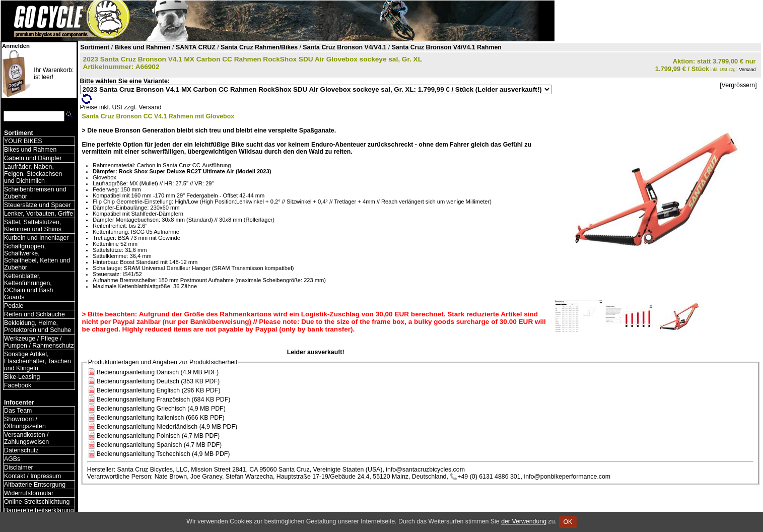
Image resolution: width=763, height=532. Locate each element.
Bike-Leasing (22, 377)
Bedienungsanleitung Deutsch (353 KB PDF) (158, 381)
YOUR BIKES (23, 141)
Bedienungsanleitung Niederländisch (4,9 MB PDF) (167, 427)
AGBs (12, 459)
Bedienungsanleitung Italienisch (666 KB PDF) (161, 418)
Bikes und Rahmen (30, 150)
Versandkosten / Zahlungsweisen (26, 438)
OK (568, 522)
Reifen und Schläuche (34, 314)
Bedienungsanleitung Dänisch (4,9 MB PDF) (158, 372)
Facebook (18, 385)
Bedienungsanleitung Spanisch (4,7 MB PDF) (159, 445)
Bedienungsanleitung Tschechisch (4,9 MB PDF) (163, 454)
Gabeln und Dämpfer (33, 158)
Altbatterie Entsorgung (35, 485)
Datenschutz (21, 450)
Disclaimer (19, 468)
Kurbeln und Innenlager (36, 238)
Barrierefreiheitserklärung (39, 510)
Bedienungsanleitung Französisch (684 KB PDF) (164, 400)
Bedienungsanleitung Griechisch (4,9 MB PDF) (161, 409)
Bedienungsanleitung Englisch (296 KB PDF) (159, 390)
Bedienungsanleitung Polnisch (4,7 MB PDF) (158, 436)
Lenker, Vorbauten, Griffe (39, 214)
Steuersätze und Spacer (37, 205)
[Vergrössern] (738, 85)
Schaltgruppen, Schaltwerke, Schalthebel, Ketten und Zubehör (37, 257)
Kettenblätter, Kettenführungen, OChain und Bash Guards (28, 287)
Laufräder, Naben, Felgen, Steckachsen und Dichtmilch (33, 174)
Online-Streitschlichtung (37, 502)
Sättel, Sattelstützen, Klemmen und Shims (33, 226)
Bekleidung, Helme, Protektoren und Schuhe (38, 326)
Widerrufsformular (29, 493)
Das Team (18, 411)
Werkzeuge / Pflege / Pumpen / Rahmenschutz (39, 342)
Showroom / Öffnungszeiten (25, 423)
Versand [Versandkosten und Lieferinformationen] (748, 70)
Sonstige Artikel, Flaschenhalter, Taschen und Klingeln (38, 361)
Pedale (14, 306)
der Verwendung (524, 521)
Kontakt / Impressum (32, 476)
